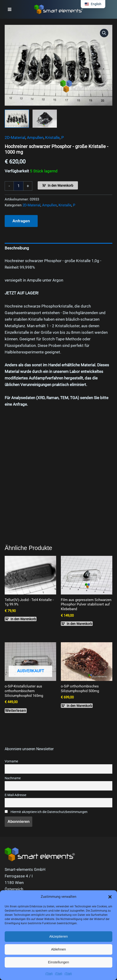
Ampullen (35, 137)
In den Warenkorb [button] (23, 619)
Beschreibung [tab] (17, 248)
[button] (110, 897)
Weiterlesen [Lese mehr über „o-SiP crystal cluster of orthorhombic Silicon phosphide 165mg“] (16, 711)
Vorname (11, 761)
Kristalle (52, 137)
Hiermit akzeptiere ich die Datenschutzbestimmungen (46, 812)
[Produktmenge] (18, 186)
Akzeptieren (58, 936)
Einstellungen (58, 962)
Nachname (13, 778)
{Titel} (49, 974)
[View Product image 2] (45, 119)
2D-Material (15, 137)
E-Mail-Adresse (15, 795)
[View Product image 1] (17, 119)
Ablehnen (58, 949)
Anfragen (21, 221)
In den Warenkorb (60, 186)
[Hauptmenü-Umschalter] (10, 9)
